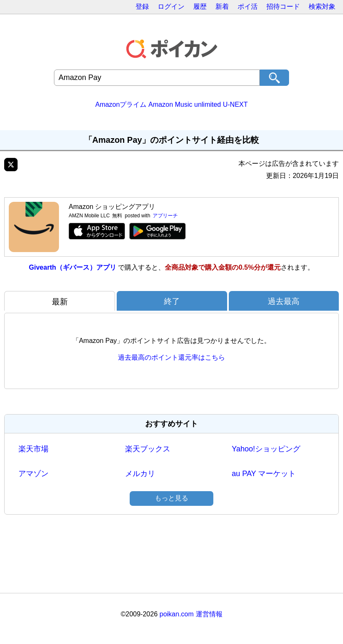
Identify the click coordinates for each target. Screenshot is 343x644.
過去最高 (284, 301)
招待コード (283, 6)
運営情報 (209, 614)
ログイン (171, 6)
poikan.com (177, 614)
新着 (222, 6)
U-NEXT (235, 104)
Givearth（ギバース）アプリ (73, 267)
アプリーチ (165, 216)
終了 (172, 301)
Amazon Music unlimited (185, 104)
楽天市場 (33, 449)
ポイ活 (248, 6)
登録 (142, 6)
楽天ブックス (148, 449)
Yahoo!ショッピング (266, 449)
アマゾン (33, 474)
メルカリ (140, 474)
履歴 (200, 6)
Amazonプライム (121, 104)
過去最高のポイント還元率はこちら (171, 357)
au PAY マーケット (264, 474)
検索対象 (322, 6)
